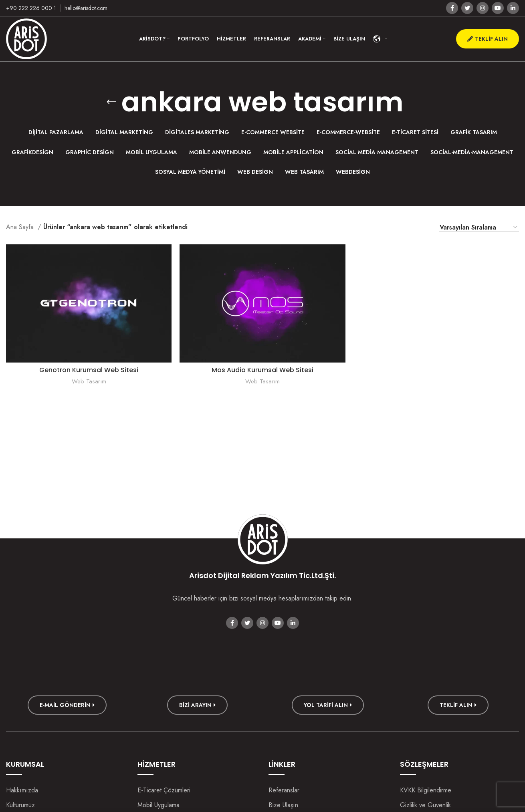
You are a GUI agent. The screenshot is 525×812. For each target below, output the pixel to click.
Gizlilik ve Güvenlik (425, 805)
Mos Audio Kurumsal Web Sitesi (262, 370)
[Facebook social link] (452, 8)
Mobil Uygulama (159, 805)
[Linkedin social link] (513, 8)
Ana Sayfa (21, 227)
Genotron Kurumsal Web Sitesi (89, 370)
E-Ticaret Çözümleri (164, 790)
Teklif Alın (488, 39)
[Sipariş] (479, 228)
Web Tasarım (89, 382)
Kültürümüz (20, 805)
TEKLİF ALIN (458, 705)
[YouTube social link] (498, 8)
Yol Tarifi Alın (328, 705)
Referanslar (284, 790)
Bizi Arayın (197, 705)
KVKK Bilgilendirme (426, 790)
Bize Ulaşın (283, 805)
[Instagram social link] (483, 8)
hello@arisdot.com (86, 8)
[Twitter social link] (467, 8)
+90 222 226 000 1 (31, 8)
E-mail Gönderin (67, 705)
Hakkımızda (22, 790)
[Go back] (111, 102)
